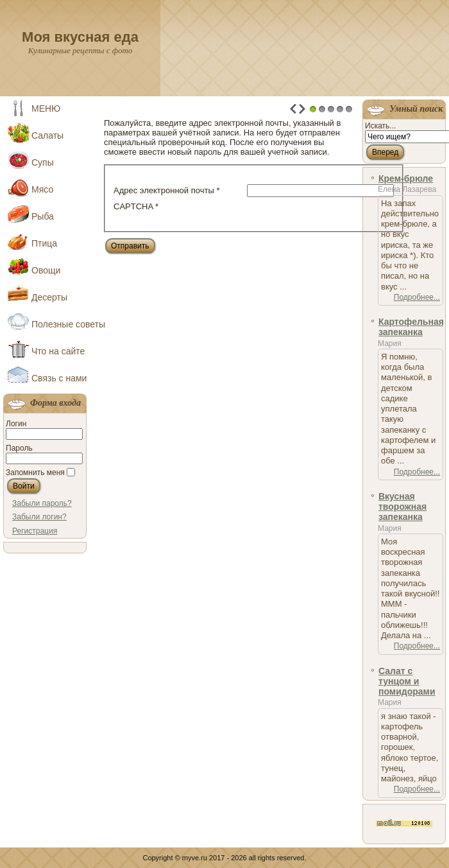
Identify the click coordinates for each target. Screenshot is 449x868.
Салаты (47, 135)
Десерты (49, 297)
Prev (293, 109)
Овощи (46, 270)
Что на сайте (58, 351)
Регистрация (35, 531)
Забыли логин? (39, 517)
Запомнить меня (35, 473)
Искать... (380, 126)
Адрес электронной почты (166, 190)
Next (302, 109)
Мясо (42, 189)
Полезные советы (61, 324)
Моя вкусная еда (80, 37)
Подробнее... (417, 297)
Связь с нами (59, 378)
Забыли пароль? (42, 503)
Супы (43, 162)
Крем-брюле (406, 178)
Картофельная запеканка (411, 327)
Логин (16, 424)
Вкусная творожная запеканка (402, 507)
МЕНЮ (46, 108)
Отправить (130, 246)
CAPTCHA (136, 206)
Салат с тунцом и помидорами (407, 681)
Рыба (43, 216)
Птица (44, 243)
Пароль (19, 448)
